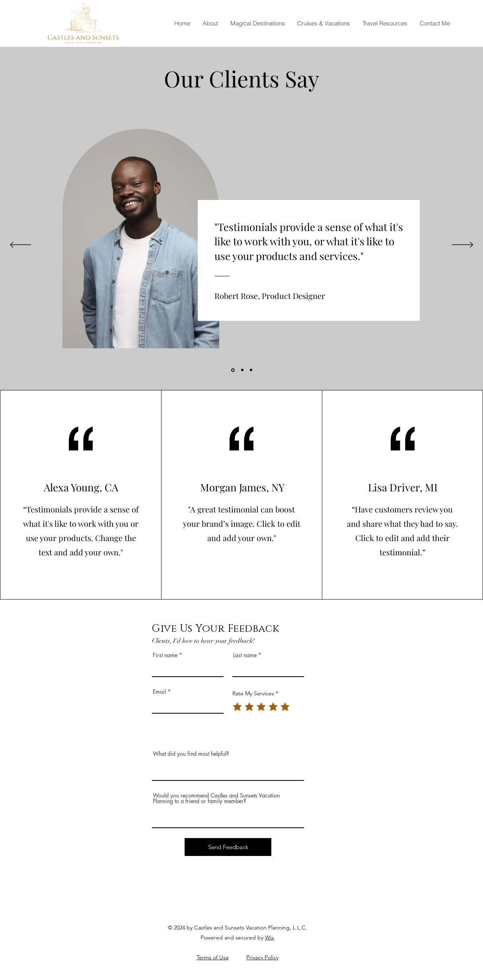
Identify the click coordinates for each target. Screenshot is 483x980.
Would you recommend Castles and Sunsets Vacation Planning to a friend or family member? (216, 798)
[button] (257, 23)
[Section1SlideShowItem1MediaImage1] (233, 370)
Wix (270, 937)
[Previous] (20, 245)
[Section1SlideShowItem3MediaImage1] (251, 370)
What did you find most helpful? (191, 754)
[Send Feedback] (228, 847)
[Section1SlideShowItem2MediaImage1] (242, 370)
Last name (245, 655)
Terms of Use (213, 957)
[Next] (463, 245)
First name (165, 655)
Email (159, 692)
